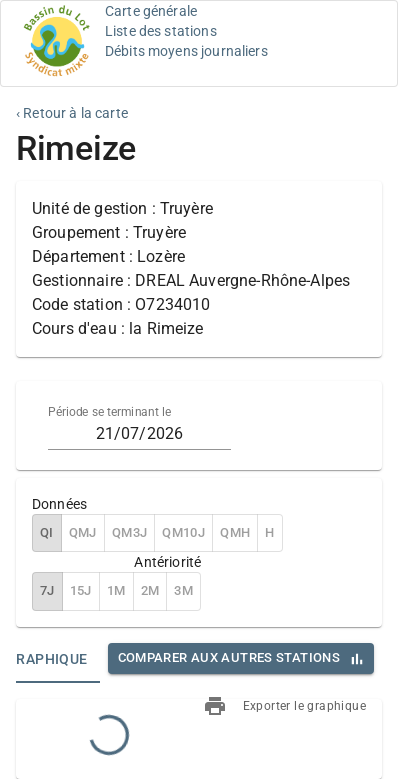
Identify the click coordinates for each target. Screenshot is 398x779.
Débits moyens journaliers (186, 51)
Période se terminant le (109, 412)
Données (59, 504)
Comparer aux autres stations (229, 657)
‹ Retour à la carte (72, 113)
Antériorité (167, 562)
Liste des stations (161, 31)
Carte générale (151, 11)
